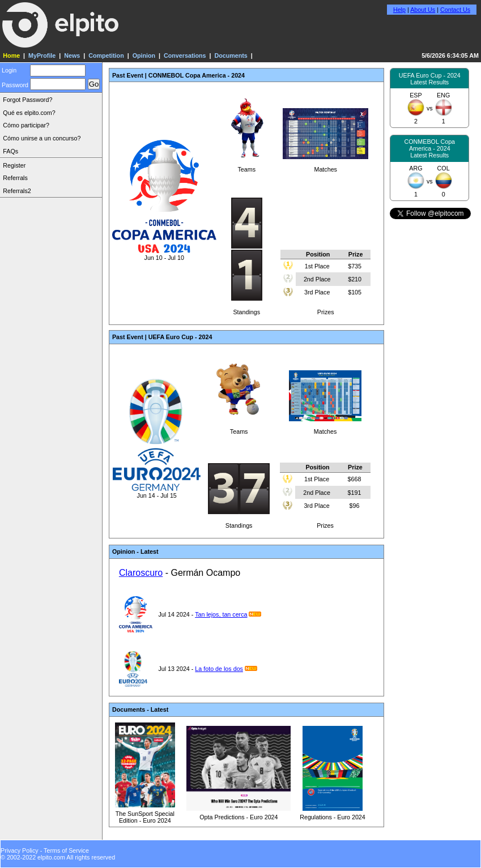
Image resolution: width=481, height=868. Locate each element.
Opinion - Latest (135, 551)
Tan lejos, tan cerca (221, 614)
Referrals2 (17, 191)
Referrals (15, 178)
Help (399, 10)
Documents (231, 55)
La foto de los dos (219, 669)
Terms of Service (66, 850)
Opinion (144, 55)
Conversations (185, 55)
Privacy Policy (20, 850)
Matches (326, 166)
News (72, 55)
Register (14, 165)
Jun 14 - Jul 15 (157, 492)
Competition (106, 55)
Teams (246, 166)
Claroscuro (141, 573)
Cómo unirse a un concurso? (42, 138)
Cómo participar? (26, 125)
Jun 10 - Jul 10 (164, 254)
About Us (423, 10)
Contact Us (455, 10)
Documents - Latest (140, 709)
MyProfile (42, 55)
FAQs (10, 151)
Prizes (326, 281)
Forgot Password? (27, 100)
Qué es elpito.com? (29, 113)
